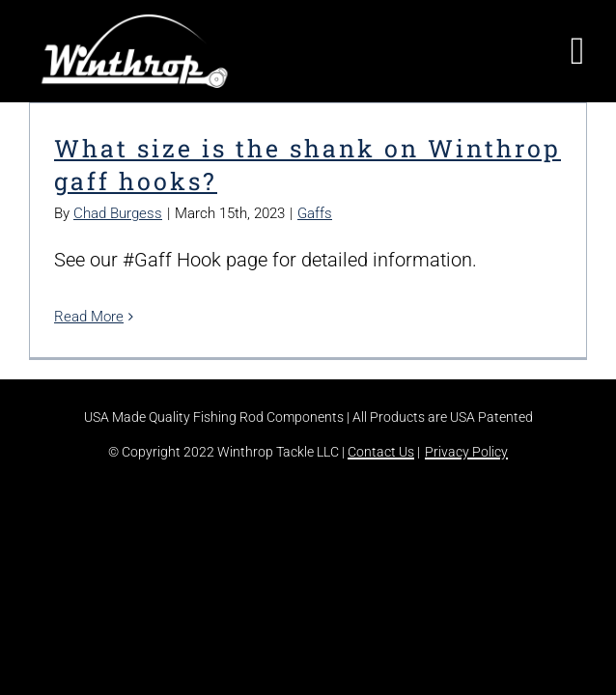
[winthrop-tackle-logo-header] (135, 24)
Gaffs (315, 213)
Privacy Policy (466, 452)
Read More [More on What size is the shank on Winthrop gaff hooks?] (89, 317)
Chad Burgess (118, 213)
